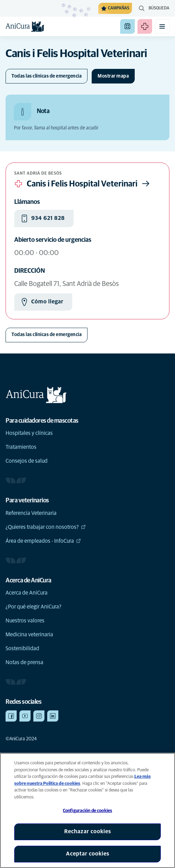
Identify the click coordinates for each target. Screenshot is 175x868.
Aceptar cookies (88, 854)
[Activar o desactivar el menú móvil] (162, 26)
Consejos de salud (27, 461)
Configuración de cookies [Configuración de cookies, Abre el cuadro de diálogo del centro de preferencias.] (87, 811)
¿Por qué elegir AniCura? (34, 607)
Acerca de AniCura (27, 593)
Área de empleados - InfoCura (43, 541)
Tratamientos (21, 447)
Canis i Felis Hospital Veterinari (83, 184)
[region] (87, 810)
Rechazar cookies (88, 831)
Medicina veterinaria (29, 635)
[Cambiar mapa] (113, 76)
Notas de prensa (24, 662)
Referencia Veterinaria (31, 513)
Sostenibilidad (22, 648)
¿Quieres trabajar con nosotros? (46, 527)
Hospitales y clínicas (29, 433)
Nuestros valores (25, 621)
